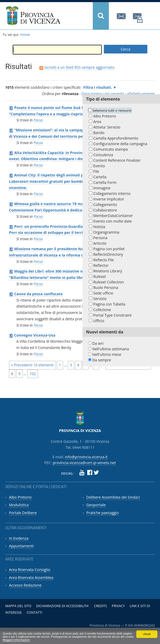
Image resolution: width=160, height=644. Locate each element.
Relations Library (108, 271)
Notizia (99, 227)
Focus (38, 120)
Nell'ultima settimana (111, 349)
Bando (99, 133)
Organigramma (106, 232)
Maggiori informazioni (16, 640)
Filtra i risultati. (98, 87)
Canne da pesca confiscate (38, 294)
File (96, 171)
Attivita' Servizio (107, 127)
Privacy (118, 606)
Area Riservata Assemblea (31, 577)
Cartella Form (105, 182)
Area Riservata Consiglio (30, 570)
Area (97, 122)
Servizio (100, 299)
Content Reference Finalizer (117, 160)
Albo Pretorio (105, 116)
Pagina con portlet (109, 249)
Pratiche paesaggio (103, 513)
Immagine (102, 188)
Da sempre (102, 360)
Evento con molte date (113, 221)
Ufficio (99, 321)
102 (33, 374)
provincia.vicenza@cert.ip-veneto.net (138, 18)
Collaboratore (105, 210)
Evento (99, 166)
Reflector (101, 265)
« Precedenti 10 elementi (32, 365)
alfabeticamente (141, 94)
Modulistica (19, 505)
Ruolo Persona (106, 287)
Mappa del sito (18, 606)
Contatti (35, 613)
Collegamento (105, 205)
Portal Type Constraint (112, 315)
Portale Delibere (23, 513)
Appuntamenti (21, 546)
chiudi (147, 634)
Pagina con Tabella (109, 304)
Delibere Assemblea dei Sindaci (113, 497)
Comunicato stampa (111, 149)
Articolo (100, 243)
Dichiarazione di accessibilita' (63, 606)
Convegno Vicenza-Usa (35, 335)
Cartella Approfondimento (116, 138)
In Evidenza (19, 538)
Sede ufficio (103, 293)
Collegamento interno (112, 193)
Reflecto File (104, 260)
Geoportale (96, 505)
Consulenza (103, 155)
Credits (100, 606)
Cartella (100, 177)
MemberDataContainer (113, 216)
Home (25, 35)
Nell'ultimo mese (107, 354)
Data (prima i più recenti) (103, 94)
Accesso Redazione (25, 585)
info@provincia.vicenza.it (122, 16)
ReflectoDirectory (108, 254)
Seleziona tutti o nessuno (112, 110)
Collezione (102, 310)
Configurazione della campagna (120, 144)
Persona (100, 238)
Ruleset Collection (109, 282)
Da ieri (98, 343)
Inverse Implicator (109, 199)
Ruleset (100, 276)
